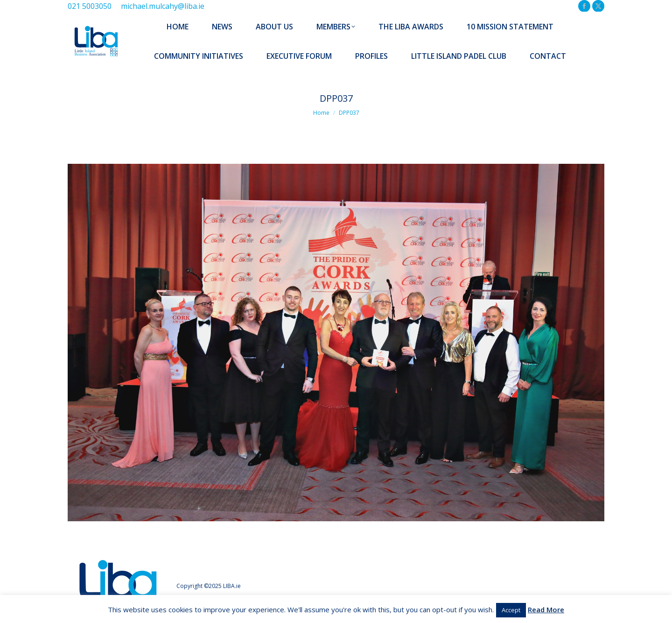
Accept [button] (511, 610)
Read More (546, 609)
